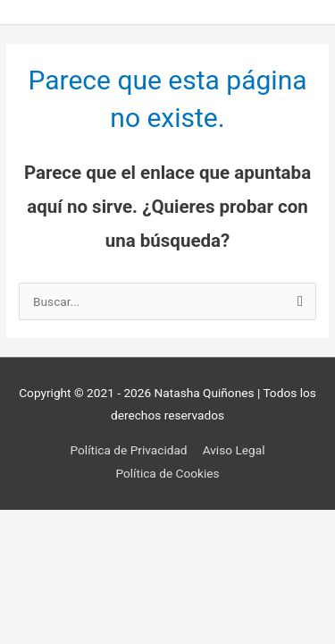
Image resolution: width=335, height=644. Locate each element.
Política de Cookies (167, 473)
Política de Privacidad (129, 450)
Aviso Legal (234, 450)
